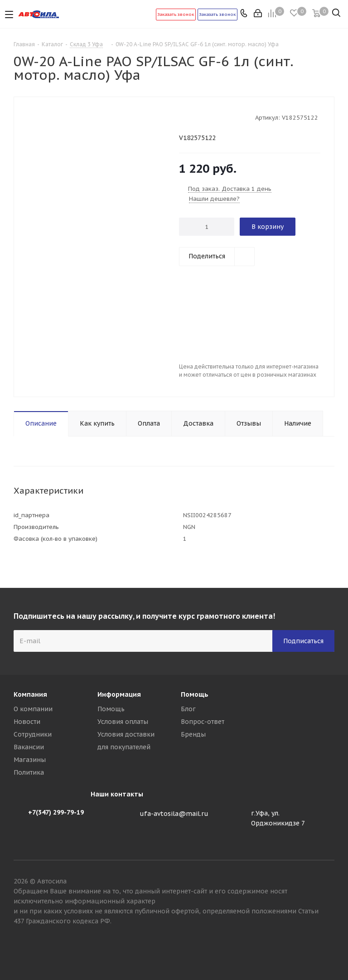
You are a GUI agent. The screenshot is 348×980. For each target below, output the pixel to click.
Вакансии (29, 747)
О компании (33, 709)
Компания (30, 694)
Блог (188, 709)
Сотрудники (33, 734)
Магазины (30, 760)
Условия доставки (126, 734)
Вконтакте (328, 948)
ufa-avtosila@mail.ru (174, 814)
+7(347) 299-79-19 (56, 812)
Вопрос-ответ (203, 722)
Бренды (193, 734)
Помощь (111, 709)
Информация (119, 694)
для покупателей (124, 747)
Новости (27, 722)
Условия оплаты (123, 722)
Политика (29, 772)
